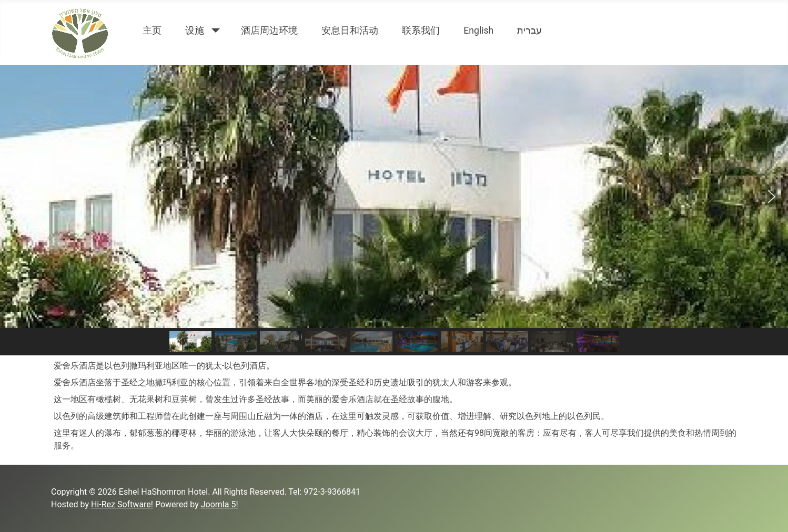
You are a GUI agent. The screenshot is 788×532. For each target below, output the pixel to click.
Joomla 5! (220, 504)
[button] (16, 197)
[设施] (213, 30)
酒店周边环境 (269, 30)
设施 (195, 30)
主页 (152, 30)
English (478, 30)
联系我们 (421, 30)
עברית (529, 30)
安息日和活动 (350, 30)
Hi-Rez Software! (122, 504)
